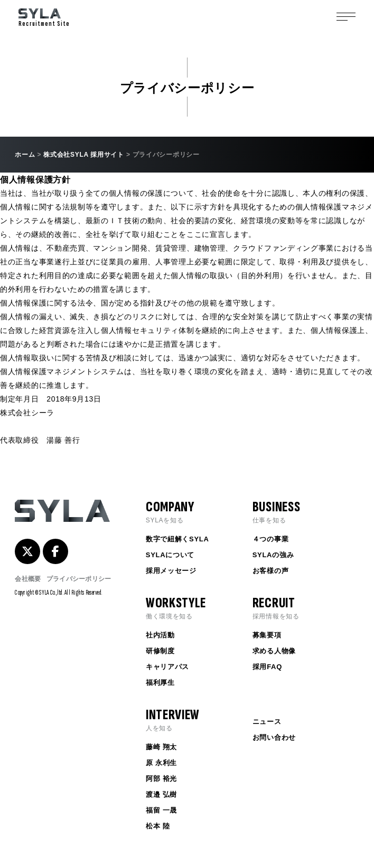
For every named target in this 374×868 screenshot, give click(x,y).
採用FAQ (267, 667)
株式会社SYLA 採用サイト (84, 155)
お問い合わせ (274, 737)
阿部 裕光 (161, 779)
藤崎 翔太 (161, 747)
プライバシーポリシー (79, 579)
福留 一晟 (161, 810)
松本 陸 (158, 826)
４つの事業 (271, 539)
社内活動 (160, 635)
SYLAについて (170, 555)
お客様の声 (271, 571)
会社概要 (28, 579)
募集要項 (267, 635)
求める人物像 (274, 651)
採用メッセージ (171, 571)
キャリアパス (167, 667)
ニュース (267, 722)
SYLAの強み (273, 555)
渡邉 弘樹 (161, 794)
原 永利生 (161, 763)
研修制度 (160, 651)
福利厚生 (160, 683)
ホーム (25, 155)
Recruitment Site (44, 18)
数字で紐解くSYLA (177, 539)
